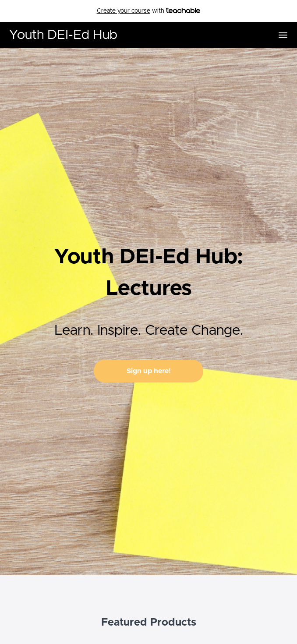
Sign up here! (149, 371)
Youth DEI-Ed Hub (63, 35)
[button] (283, 35)
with (149, 11)
